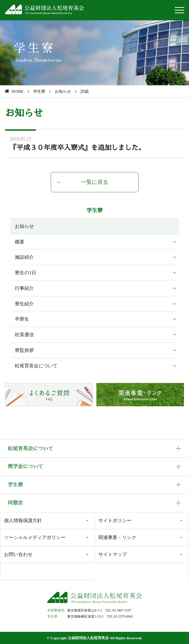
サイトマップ (113, 554)
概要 (20, 242)
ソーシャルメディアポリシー (35, 538)
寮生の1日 (26, 273)
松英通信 (24, 335)
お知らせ (24, 226)
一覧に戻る (95, 182)
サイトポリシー (115, 521)
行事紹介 (24, 288)
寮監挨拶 (24, 350)
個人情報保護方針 (23, 521)
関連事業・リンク (117, 538)
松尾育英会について (36, 366)
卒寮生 (22, 319)
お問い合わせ (18, 554)
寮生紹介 (24, 304)
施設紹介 (24, 257)
